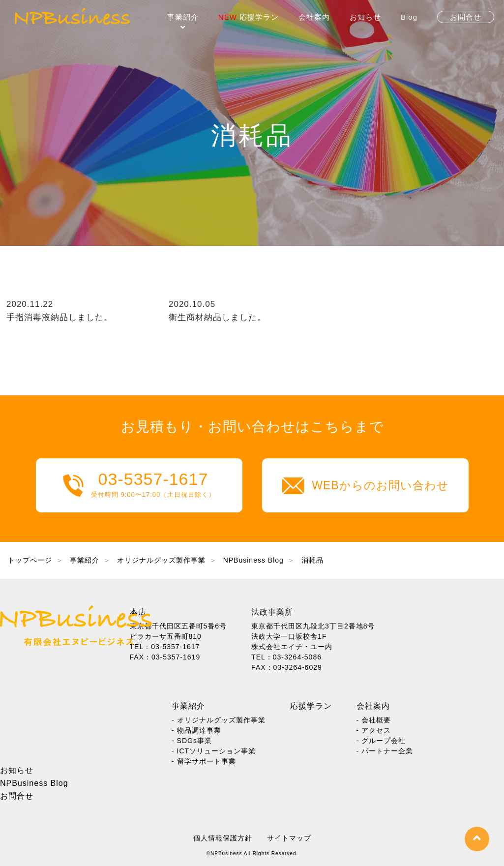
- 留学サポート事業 (204, 761)
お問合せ (17, 796)
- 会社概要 (374, 720)
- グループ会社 (381, 741)
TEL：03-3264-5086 (286, 657)
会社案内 (314, 17)
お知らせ (365, 17)
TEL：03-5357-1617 (165, 647)
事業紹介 (183, 17)
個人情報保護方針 (223, 838)
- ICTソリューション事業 (214, 751)
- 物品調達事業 (196, 730)
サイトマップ (289, 838)
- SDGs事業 (192, 741)
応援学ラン (249, 17)
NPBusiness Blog (34, 783)
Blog (409, 17)
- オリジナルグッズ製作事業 (219, 720)
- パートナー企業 (385, 751)
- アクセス (374, 730)
